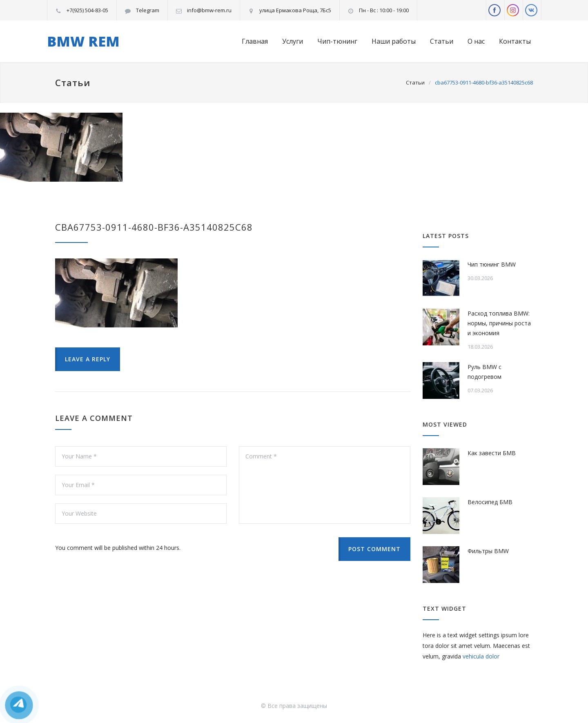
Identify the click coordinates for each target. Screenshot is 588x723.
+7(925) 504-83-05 (87, 10)
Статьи (442, 41)
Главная (255, 41)
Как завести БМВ (492, 453)
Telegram (148, 10)
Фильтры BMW (488, 551)
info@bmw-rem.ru (209, 10)
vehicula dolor (481, 656)
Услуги (293, 41)
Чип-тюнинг (337, 41)
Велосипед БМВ (490, 502)
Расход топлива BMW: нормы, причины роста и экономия (499, 323)
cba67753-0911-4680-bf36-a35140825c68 (154, 227)
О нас (476, 41)
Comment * (325, 485)
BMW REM (83, 41)
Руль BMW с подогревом (484, 372)
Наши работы (394, 41)
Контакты (515, 41)
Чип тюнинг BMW (492, 264)
